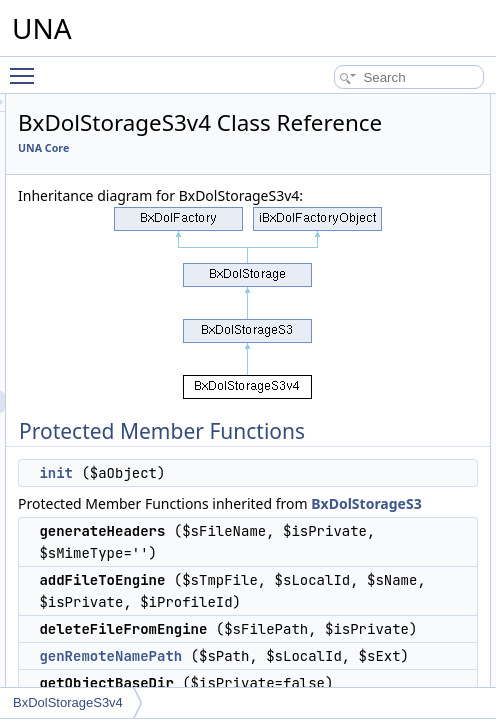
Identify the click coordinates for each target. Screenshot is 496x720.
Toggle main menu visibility (27, 67)
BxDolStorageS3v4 (68, 702)
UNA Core (277, 176)
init (290, 545)
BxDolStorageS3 (406, 597)
